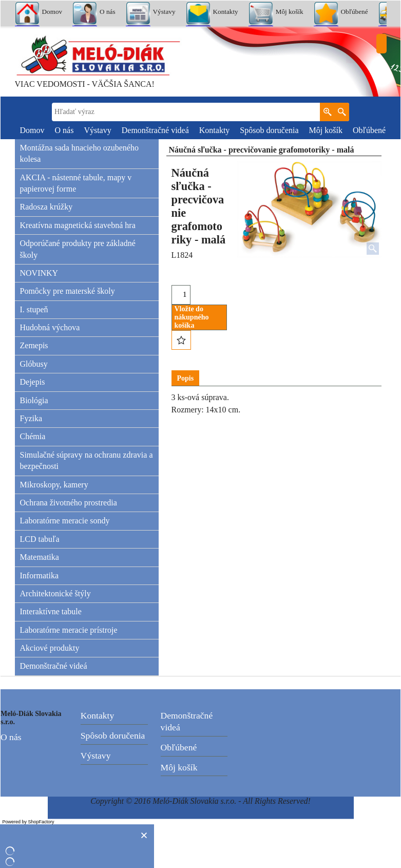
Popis (186, 378)
